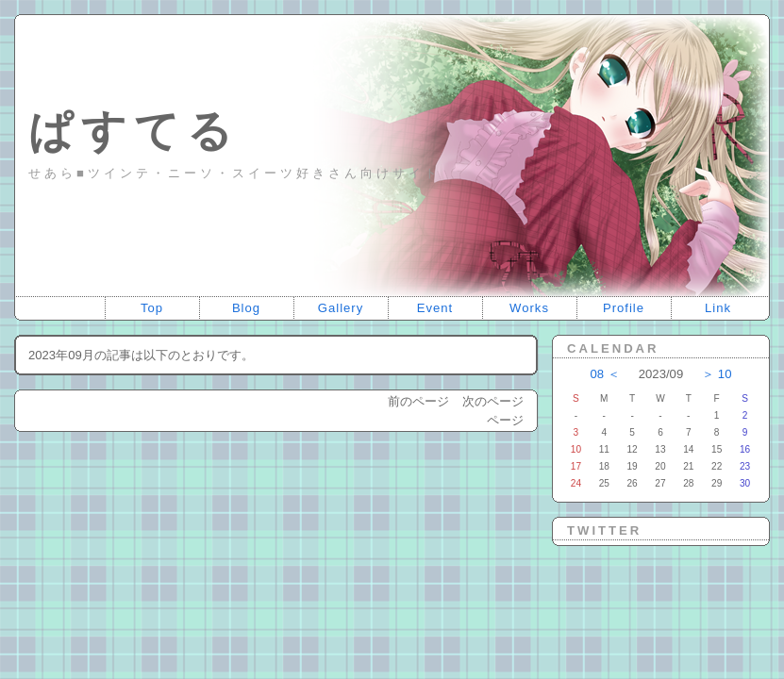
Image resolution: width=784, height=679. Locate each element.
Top (152, 308)
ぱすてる (134, 131)
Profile (624, 308)
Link (718, 308)
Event (435, 308)
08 (598, 374)
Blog (246, 308)
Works (529, 308)
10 (725, 374)
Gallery (341, 308)
